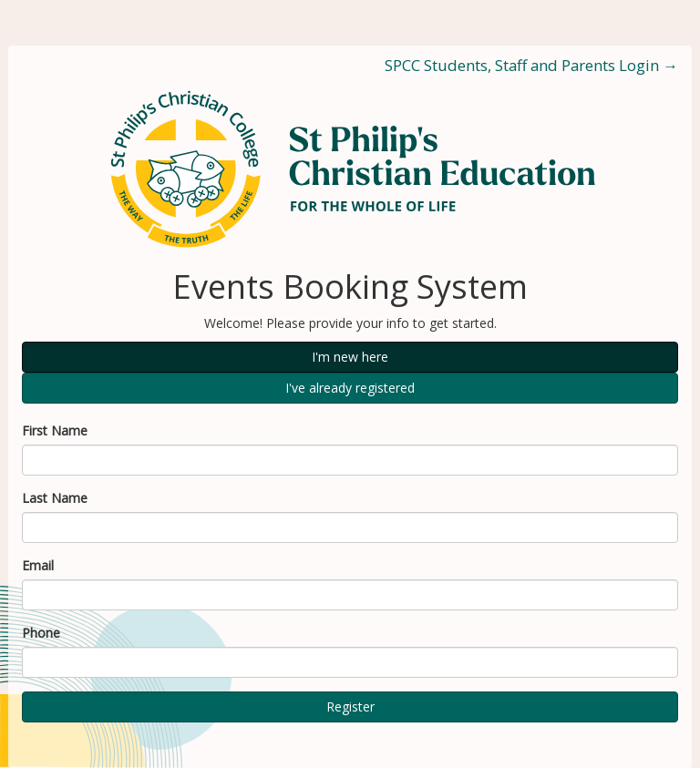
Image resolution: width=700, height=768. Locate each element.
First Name (55, 430)
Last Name (55, 498)
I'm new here (350, 357)
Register (350, 707)
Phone (41, 633)
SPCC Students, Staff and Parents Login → (531, 65)
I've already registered (350, 388)
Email (38, 565)
